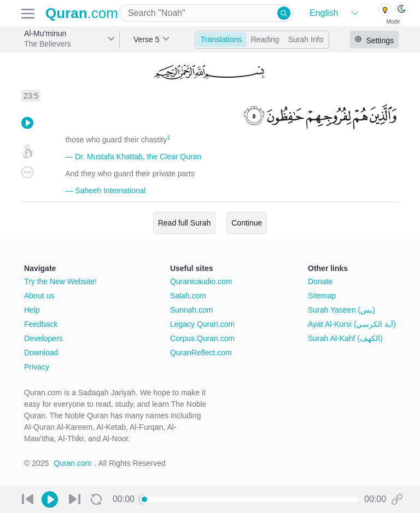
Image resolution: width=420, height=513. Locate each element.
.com (82, 13)
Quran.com (72, 463)
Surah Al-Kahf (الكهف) (345, 338)
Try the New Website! (60, 281)
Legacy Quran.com (202, 324)
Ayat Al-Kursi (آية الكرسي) (352, 324)
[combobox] (206, 13)
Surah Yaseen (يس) (342, 310)
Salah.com (188, 296)
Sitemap (322, 296)
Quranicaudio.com (201, 281)
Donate (320, 281)
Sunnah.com (192, 310)
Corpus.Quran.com (202, 338)
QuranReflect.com (201, 353)
